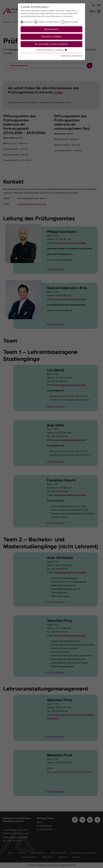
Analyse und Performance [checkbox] (49, 22)
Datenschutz (77, 56)
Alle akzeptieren (52, 29)
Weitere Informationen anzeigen (51, 50)
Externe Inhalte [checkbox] (71, 22)
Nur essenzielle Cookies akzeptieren (52, 44)
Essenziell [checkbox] (28, 22)
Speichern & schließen (52, 37)
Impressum (66, 56)
